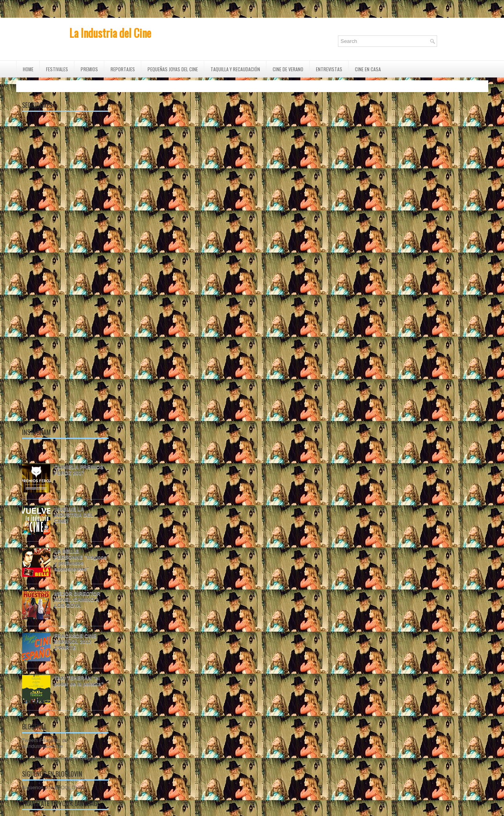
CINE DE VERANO (288, 69)
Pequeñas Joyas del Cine (173, 69)
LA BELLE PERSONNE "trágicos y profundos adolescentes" (80, 560)
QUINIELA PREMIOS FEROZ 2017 (79, 470)
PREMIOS (89, 69)
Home (28, 69)
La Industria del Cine (110, 33)
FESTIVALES (57, 69)
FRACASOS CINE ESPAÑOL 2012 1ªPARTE (76, 642)
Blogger (89, 758)
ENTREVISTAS (329, 69)
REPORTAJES (123, 69)
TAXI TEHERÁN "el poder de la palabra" (79, 681)
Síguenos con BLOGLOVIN (53, 787)
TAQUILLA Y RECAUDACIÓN (235, 69)
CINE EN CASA (368, 69)
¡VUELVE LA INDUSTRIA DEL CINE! (74, 515)
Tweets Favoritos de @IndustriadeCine (45, 743)
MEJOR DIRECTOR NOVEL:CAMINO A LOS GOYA (78, 600)
